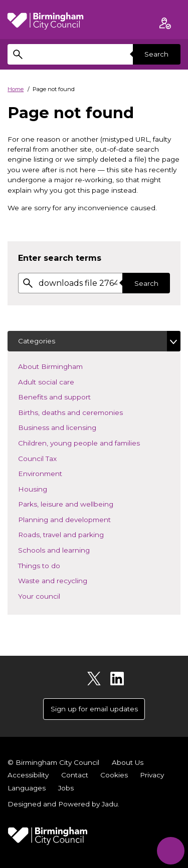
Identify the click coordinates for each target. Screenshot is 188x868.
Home (16, 89)
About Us (128, 762)
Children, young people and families (94, 442)
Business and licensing (72, 427)
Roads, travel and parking (76, 534)
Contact (75, 775)
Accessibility (28, 775)
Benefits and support (69, 396)
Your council (54, 595)
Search (156, 54)
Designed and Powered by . (63, 804)
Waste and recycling (67, 580)
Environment (55, 473)
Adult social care (61, 381)
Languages (27, 788)
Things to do (54, 565)
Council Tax (52, 458)
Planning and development (79, 519)
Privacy (152, 775)
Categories (37, 341)
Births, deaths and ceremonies (85, 412)
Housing (47, 488)
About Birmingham (65, 366)
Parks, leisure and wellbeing (80, 503)
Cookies (114, 775)
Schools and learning (69, 549)
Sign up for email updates (94, 709)
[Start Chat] (171, 851)
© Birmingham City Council (53, 762)
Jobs (66, 788)
